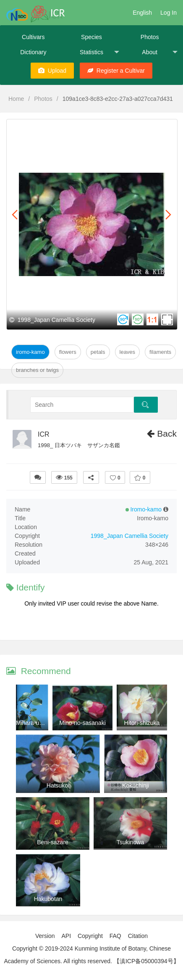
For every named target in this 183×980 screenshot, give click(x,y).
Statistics (99, 52)
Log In (169, 13)
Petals (98, 352)
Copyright (90, 936)
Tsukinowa (130, 842)
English (142, 13)
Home (16, 99)
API (66, 936)
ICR (44, 434)
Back (162, 433)
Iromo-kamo (30, 352)
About (160, 52)
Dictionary (33, 52)
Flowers (68, 352)
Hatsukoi (58, 785)
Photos (150, 37)
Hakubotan (48, 899)
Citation (138, 936)
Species (91, 37)
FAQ (115, 936)
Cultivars (33, 37)
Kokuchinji (136, 785)
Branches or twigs (37, 370)
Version (45, 936)
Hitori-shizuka (142, 723)
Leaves (128, 352)
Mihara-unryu (33, 723)
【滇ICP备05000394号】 (146, 961)
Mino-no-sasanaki (82, 723)
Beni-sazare (53, 842)
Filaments (160, 352)
